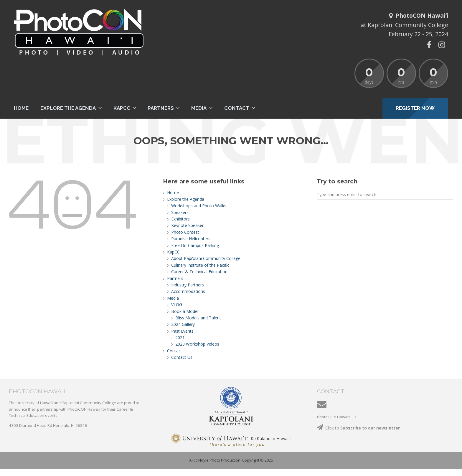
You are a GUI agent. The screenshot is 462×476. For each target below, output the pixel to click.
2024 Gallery (183, 324)
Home (21, 108)
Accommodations (188, 291)
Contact (237, 108)
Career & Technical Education (199, 272)
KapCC (122, 108)
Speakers (180, 212)
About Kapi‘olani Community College (206, 258)
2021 (180, 337)
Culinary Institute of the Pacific (200, 265)
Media (199, 108)
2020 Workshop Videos (197, 344)
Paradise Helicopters (191, 239)
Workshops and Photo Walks (199, 206)
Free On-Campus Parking (195, 245)
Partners (161, 108)
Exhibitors (180, 219)
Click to (358, 428)
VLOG (177, 305)
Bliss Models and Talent (198, 318)
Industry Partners (188, 285)
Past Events (182, 331)
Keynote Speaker (187, 225)
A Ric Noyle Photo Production (215, 460)
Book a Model (185, 311)
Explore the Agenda (68, 108)
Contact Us (182, 357)
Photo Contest (185, 232)
